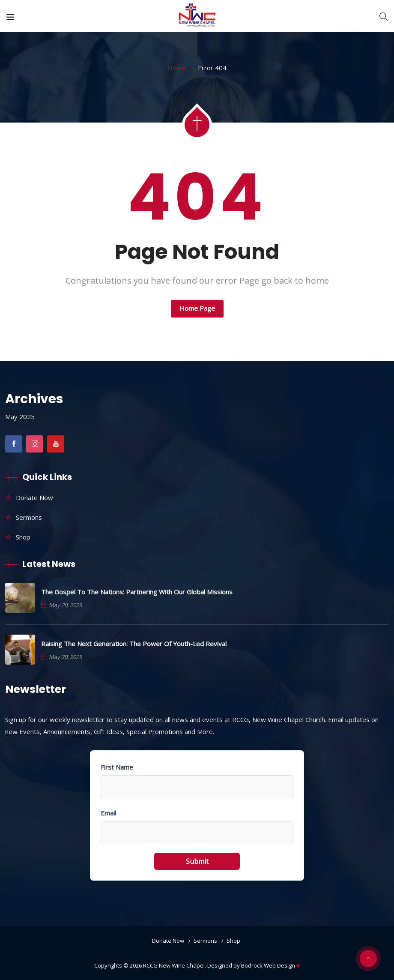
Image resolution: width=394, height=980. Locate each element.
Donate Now (34, 497)
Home (177, 68)
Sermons (29, 517)
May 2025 (20, 417)
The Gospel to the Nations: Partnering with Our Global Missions (137, 592)
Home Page (197, 308)
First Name (117, 767)
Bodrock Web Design (270, 965)
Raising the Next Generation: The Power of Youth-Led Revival (134, 644)
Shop (23, 537)
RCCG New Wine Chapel (174, 965)
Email (108, 813)
